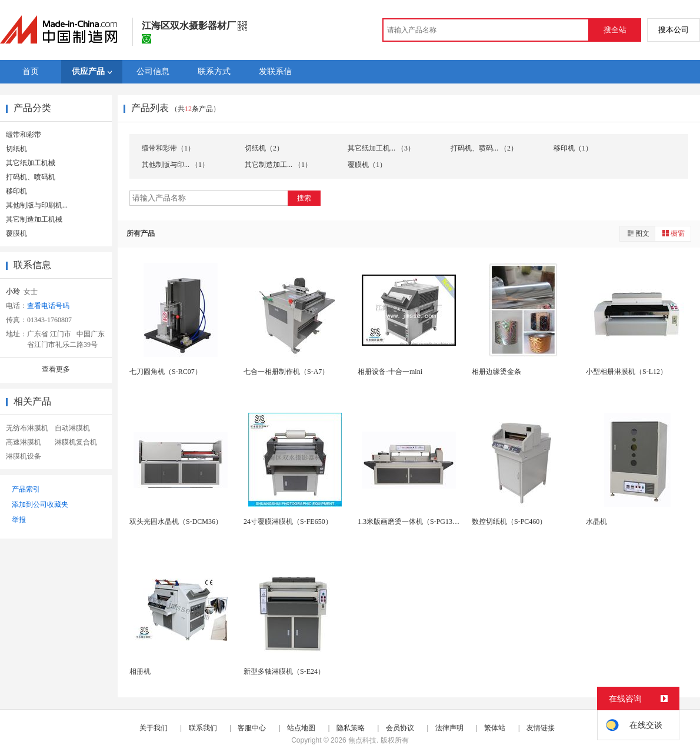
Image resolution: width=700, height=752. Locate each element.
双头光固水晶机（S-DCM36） (176, 522)
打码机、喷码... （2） (484, 148)
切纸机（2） (264, 148)
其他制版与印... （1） (175, 165)
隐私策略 (351, 728)
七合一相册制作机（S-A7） (286, 372)
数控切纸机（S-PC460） (509, 522)
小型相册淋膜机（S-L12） (626, 372)
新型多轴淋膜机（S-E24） (284, 671)
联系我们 (203, 728)
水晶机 (596, 522)
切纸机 (16, 149)
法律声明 (449, 728)
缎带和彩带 (24, 135)
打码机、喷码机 (31, 177)
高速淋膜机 (24, 442)
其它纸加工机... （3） (381, 148)
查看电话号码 (48, 306)
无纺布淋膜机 (27, 428)
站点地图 (301, 728)
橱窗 (673, 233)
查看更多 (56, 369)
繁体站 (495, 728)
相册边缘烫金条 (496, 372)
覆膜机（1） (367, 165)
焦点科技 (362, 740)
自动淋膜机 (72, 428)
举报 (19, 520)
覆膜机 (16, 233)
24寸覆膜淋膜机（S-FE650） (288, 522)
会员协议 (400, 728)
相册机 (140, 671)
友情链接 (541, 728)
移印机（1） (573, 148)
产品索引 (26, 489)
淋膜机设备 (24, 456)
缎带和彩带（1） (168, 148)
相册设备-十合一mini (390, 372)
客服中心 (252, 728)
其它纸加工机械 (31, 163)
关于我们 (154, 728)
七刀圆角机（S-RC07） (166, 372)
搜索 (304, 198)
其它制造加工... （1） (278, 165)
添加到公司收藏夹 (40, 504)
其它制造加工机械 (34, 219)
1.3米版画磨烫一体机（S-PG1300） (412, 522)
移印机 (16, 191)
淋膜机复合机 (76, 442)
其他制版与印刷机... (37, 205)
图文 (638, 233)
